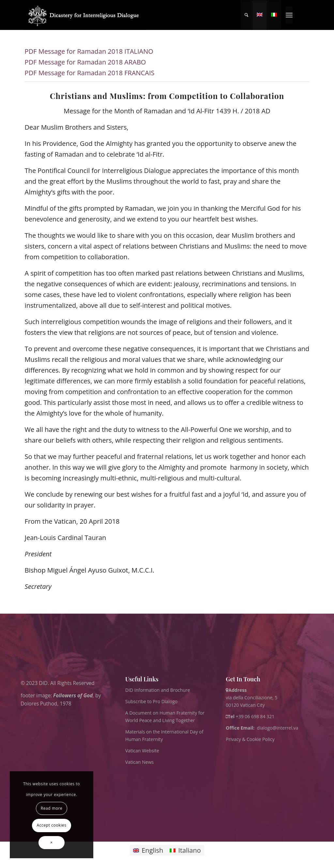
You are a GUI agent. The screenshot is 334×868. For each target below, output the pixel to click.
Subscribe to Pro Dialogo (151, 701)
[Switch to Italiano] (185, 850)
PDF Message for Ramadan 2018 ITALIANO (89, 51)
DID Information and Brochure (158, 690)
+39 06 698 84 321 (255, 716)
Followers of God (73, 695)
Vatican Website (142, 751)
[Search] (246, 15)
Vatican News (139, 762)
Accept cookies (52, 825)
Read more (52, 808)
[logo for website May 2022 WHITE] (86, 15)
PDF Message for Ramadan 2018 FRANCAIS (90, 73)
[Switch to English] (148, 850)
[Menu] (289, 15)
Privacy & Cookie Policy (250, 739)
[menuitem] (246, 15)
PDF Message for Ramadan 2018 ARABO (85, 62)
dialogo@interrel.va (278, 728)
